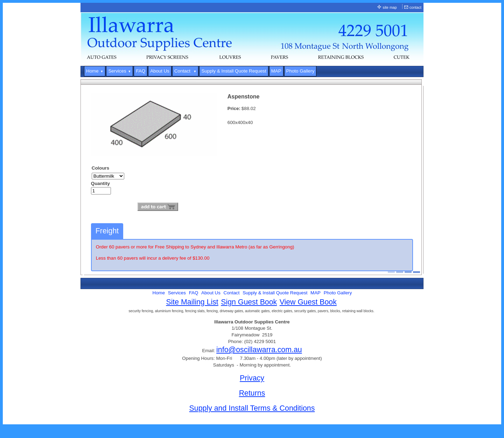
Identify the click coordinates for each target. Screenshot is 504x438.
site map (390, 7)
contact (415, 7)
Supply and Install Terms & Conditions (252, 408)
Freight (107, 231)
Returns (252, 393)
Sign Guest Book (249, 302)
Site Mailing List (192, 302)
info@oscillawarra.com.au (259, 350)
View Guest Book (308, 302)
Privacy (252, 378)
